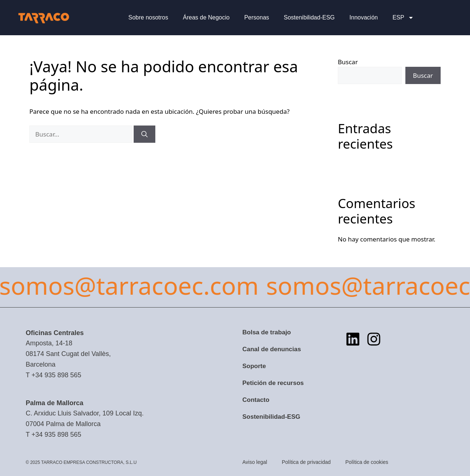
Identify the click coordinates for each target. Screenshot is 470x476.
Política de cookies (367, 462)
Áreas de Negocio (206, 17)
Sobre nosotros (148, 17)
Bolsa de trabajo (267, 332)
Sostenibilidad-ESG (309, 17)
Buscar (348, 62)
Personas (257, 17)
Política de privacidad (306, 462)
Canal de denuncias (272, 349)
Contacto (256, 400)
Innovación (364, 17)
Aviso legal (255, 462)
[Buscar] (144, 134)
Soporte (254, 366)
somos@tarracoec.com (285, 285)
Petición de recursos (273, 383)
